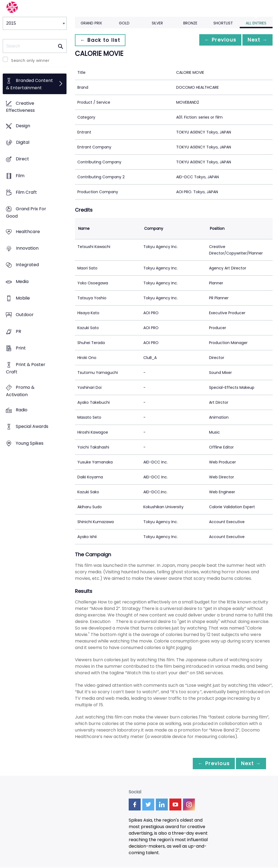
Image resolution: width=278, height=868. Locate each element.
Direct (22, 159)
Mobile (23, 298)
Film (20, 176)
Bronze (190, 23)
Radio (22, 410)
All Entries (256, 23)
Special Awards (32, 427)
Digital (23, 143)
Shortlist (223, 23)
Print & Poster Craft (26, 368)
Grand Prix (91, 23)
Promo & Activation (20, 391)
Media (22, 282)
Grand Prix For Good (26, 213)
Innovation (27, 248)
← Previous (216, 40)
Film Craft (26, 193)
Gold (124, 23)
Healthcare (28, 232)
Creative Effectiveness (20, 107)
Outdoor (25, 315)
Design (23, 126)
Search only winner (30, 61)
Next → (256, 40)
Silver (157, 23)
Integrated (27, 265)
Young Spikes (30, 443)
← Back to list (102, 40)
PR (18, 331)
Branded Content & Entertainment (29, 84)
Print (21, 348)
